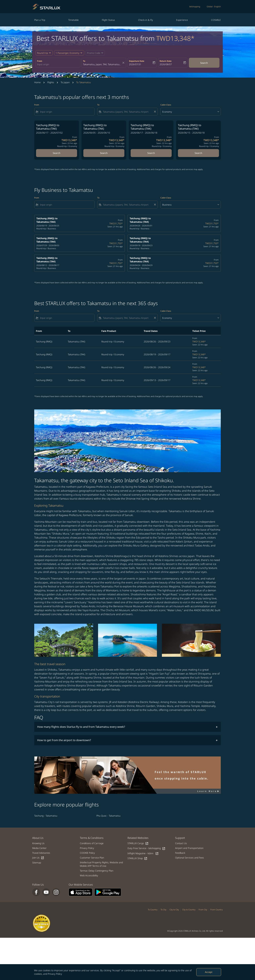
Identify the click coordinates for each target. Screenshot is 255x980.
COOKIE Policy (87, 853)
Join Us (38, 858)
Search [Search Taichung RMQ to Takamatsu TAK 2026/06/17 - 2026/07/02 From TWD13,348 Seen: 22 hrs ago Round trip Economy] (57, 153)
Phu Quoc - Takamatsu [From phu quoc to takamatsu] (108, 816)
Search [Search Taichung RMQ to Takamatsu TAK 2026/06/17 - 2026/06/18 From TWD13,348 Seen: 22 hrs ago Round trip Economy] (151, 153)
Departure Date (137, 61)
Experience (182, 20)
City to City (174, 910)
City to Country (189, 910)
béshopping (195, 7)
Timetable (74, 20)
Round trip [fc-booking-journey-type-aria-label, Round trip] (42, 53)
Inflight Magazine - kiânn (143, 853)
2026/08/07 (166, 64)
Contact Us (181, 843)
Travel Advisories (41, 853)
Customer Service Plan (92, 858)
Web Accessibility (89, 875)
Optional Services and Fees (190, 858)
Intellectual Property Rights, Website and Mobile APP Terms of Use (101, 864)
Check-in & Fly (146, 20)
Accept (209, 972)
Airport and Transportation (189, 848)
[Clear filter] (155, 112)
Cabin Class (166, 105)
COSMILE (216, 20)
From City (203, 910)
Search (204, 63)
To (84, 61)
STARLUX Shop (137, 858)
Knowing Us (38, 843)
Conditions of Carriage (92, 843)
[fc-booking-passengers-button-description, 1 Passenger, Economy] (67, 53)
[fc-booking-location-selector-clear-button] (124, 63)
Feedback (180, 853)
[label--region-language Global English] (214, 7)
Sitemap (37, 863)
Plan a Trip (40, 20)
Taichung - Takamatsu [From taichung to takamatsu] (46, 816)
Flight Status (108, 20)
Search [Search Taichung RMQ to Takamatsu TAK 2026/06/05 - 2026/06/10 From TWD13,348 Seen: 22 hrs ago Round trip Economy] (104, 153)
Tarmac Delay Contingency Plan (97, 871)
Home (37, 82)
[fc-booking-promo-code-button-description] (94, 53)
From (40, 61)
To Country (153, 910)
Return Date (166, 61)
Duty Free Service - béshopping (146, 848)
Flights (51, 82)
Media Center (39, 848)
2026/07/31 (135, 64)
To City (163, 910)
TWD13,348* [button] (175, 38)
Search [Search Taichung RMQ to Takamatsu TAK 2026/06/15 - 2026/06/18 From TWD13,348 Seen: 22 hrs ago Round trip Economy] (198, 153)
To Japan (65, 82)
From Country (217, 910)
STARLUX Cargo (138, 843)
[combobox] (58, 64)
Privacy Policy (55, 974)
